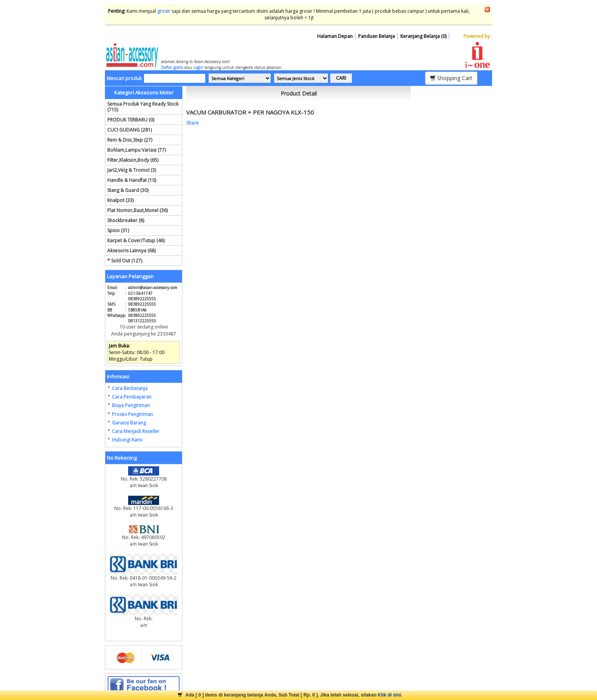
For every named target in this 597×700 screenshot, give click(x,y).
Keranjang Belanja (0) (423, 36)
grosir (164, 11)
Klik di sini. (390, 695)
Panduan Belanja (377, 36)
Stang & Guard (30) (128, 190)
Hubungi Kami (127, 440)
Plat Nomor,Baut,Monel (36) (137, 210)
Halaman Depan (335, 36)
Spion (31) (118, 230)
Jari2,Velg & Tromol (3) (132, 170)
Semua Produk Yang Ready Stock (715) (143, 107)
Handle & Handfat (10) (132, 180)
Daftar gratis (172, 67)
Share (192, 123)
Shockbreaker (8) (126, 220)
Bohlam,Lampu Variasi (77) (136, 150)
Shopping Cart (451, 78)
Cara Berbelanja (130, 388)
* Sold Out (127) (125, 261)
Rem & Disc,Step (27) (130, 140)
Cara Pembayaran (132, 397)
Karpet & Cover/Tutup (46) (136, 240)
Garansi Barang (129, 423)
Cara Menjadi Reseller (136, 431)
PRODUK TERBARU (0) (131, 120)
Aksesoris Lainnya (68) (131, 251)
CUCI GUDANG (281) (130, 130)
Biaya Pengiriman (131, 405)
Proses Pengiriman (132, 414)
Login (198, 67)
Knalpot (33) (120, 200)
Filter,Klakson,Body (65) (133, 160)
